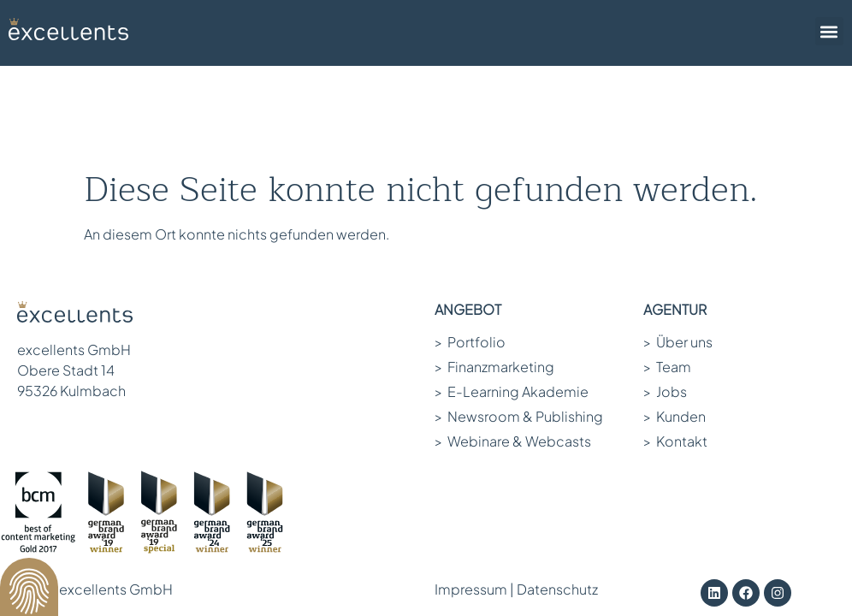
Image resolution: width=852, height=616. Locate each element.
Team (667, 270)
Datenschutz (557, 492)
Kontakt (675, 344)
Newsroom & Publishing (519, 320)
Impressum (471, 492)
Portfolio (470, 245)
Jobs (665, 295)
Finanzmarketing (494, 270)
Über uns (678, 245)
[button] (829, 31)
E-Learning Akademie (512, 295)
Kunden (674, 320)
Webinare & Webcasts (513, 344)
